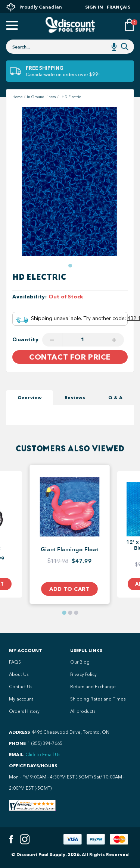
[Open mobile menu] (11, 26)
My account (21, 699)
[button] (70, 266)
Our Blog (80, 662)
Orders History (24, 711)
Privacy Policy (83, 674)
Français (119, 7)
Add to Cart (69, 589)
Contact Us (21, 687)
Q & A (116, 397)
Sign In (94, 7)
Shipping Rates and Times (98, 699)
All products (83, 711)
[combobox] (70, 47)
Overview (30, 397)
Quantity (26, 340)
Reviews (75, 397)
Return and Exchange (93, 687)
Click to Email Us (43, 755)
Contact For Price (70, 357)
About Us (19, 674)
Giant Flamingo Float (69, 550)
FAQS (15, 662)
